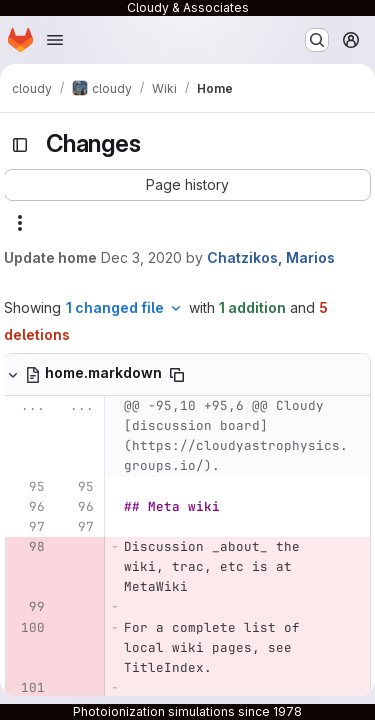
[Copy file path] (177, 375)
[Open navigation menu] (55, 40)
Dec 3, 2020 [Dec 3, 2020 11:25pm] (141, 257)
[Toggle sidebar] (20, 145)
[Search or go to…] (317, 40)
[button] (187, 185)
